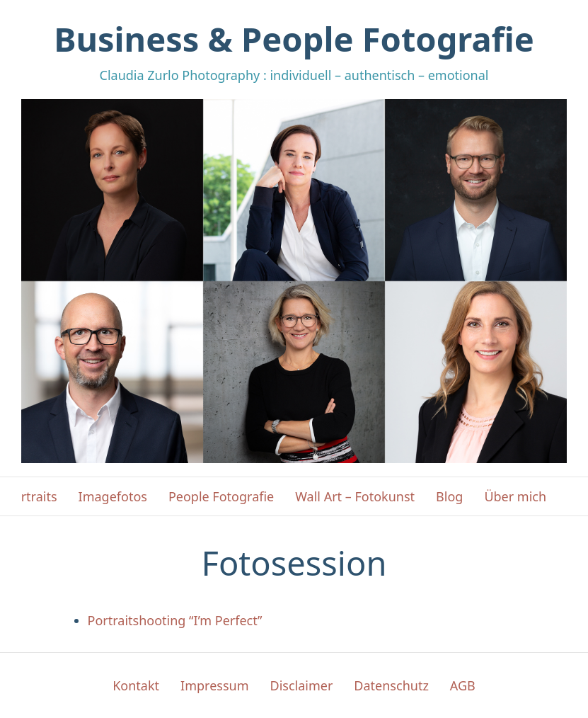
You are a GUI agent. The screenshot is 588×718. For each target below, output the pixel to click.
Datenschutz (391, 685)
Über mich (515, 496)
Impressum (214, 685)
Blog (449, 496)
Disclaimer (302, 685)
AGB (463, 685)
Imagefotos (113, 496)
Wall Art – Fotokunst (355, 496)
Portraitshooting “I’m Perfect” (175, 620)
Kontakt (136, 685)
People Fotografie (221, 496)
